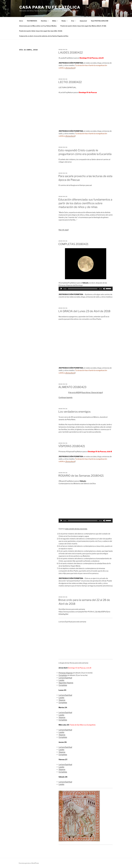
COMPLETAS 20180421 (73, 244)
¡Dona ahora (70, 68)
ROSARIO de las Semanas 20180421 (81, 476)
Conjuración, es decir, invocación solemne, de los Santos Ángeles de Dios (44, 36)
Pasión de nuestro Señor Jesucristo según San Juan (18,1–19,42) (41, 31)
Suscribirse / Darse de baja (92, 392)
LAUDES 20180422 (71, 53)
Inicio (21, 21)
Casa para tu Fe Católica (50, 7)
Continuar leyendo (66, 397)
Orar (74, 21)
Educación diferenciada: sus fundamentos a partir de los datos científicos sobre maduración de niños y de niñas (85, 203)
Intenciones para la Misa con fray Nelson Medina (38, 26)
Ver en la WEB (75, 392)
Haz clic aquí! (64, 230)
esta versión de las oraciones (76, 529)
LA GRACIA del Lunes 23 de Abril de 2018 (84, 311)
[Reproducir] (61, 289)
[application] (86, 289)
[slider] (83, 289)
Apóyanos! (83, 21)
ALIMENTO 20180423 (72, 387)
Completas (63, 675)
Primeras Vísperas (66, 673)
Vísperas (62, 700)
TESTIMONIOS (32, 21)
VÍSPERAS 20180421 (72, 446)
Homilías (45, 21)
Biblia (55, 21)
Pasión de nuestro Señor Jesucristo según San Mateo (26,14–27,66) (83, 26)
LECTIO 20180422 (70, 82)
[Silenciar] (104, 289)
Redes (65, 21)
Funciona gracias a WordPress (29, 863)
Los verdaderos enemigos (74, 412)
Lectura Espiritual (65, 678)
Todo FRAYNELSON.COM (100, 21)
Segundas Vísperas (66, 683)
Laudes (61, 680)
